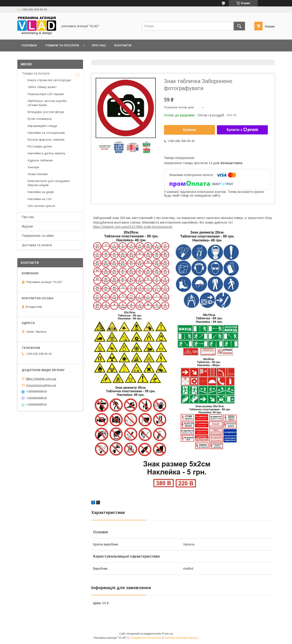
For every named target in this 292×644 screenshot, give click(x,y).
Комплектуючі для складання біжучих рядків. (49, 183)
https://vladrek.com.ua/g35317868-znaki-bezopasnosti (133, 227)
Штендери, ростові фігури (46, 112)
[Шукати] (239, 26)
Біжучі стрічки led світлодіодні (49, 80)
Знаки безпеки (38, 174)
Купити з (242, 130)
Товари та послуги (62, 45)
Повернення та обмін (38, 236)
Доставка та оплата (37, 245)
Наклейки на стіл (40, 199)
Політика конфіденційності (181, 638)
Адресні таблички (40, 160)
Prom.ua (168, 634)
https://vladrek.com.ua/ (41, 379)
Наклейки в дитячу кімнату (47, 153)
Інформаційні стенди (42, 126)
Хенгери (33, 167)
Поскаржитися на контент (145, 638)
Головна (29, 45)
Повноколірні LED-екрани (46, 94)
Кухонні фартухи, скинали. (46, 140)
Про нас (99, 45)
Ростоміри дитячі (40, 146)
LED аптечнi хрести (41, 206)
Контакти (123, 45)
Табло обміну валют (42, 87)
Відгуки (27, 226)
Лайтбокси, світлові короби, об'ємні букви (47, 103)
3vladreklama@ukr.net (41, 385)
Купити (190, 130)
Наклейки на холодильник (46, 133)
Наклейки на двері (41, 192)
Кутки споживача (40, 119)
